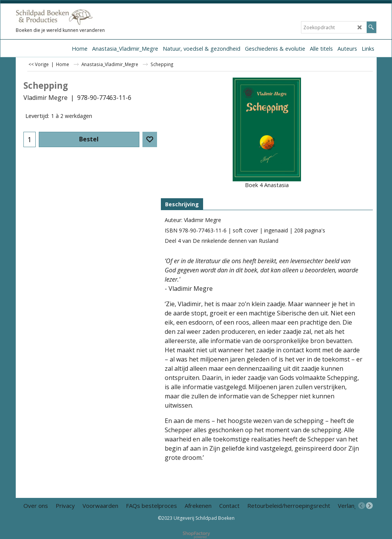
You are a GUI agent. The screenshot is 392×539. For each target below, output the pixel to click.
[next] (369, 506)
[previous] (362, 506)
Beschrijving (182, 204)
